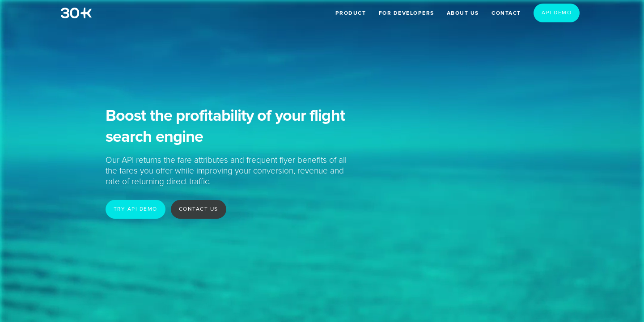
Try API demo (136, 209)
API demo (557, 13)
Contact (506, 13)
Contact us (199, 209)
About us (463, 13)
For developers (407, 13)
